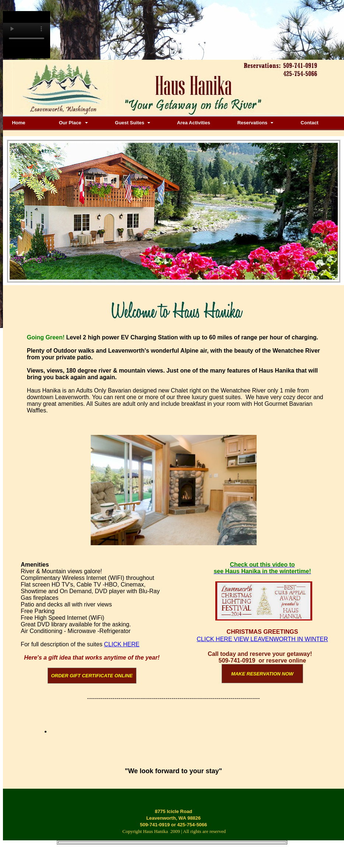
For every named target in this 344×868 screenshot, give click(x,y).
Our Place (70, 123)
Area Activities (194, 123)
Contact (309, 123)
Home (18, 123)
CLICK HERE (122, 644)
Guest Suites (130, 123)
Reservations (253, 123)
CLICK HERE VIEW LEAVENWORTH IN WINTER (263, 639)
